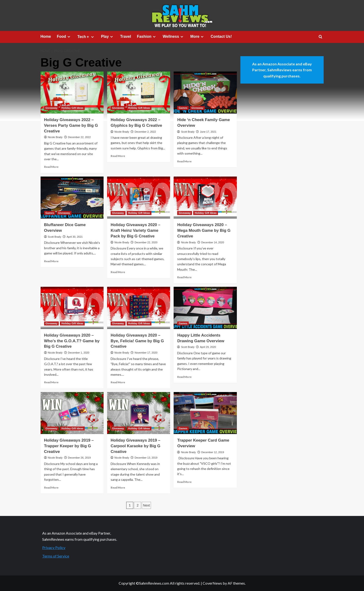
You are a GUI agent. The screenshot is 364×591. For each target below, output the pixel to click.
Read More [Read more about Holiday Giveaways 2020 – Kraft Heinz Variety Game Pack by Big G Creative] (118, 272)
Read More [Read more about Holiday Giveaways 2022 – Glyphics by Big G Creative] (118, 156)
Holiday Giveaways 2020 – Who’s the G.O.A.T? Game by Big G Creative (72, 341)
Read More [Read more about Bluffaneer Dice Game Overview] (51, 261)
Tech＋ (86, 37)
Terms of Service (56, 556)
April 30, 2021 (75, 237)
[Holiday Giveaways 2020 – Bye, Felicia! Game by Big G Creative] (139, 308)
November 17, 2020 (146, 353)
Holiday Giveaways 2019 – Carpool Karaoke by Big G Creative (136, 446)
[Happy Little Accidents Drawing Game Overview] (205, 308)
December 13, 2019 (146, 458)
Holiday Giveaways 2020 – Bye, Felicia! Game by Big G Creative (137, 341)
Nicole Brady (55, 137)
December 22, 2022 (79, 137)
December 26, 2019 (79, 458)
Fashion (147, 37)
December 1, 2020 (79, 353)
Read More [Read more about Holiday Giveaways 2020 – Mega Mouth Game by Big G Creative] (184, 277)
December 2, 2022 (145, 132)
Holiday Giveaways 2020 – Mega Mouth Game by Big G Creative (204, 230)
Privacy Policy (54, 547)
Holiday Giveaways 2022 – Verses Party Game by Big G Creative (71, 125)
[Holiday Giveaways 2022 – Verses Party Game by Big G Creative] (72, 93)
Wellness (174, 37)
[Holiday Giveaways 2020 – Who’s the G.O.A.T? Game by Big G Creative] (72, 308)
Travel (126, 36)
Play (108, 37)
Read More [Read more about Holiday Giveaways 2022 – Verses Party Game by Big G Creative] (51, 167)
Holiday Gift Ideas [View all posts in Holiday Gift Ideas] (72, 108)
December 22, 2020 (146, 242)
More (198, 37)
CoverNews (212, 583)
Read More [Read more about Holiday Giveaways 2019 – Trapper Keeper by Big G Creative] (51, 488)
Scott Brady (188, 132)
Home (46, 36)
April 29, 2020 (208, 347)
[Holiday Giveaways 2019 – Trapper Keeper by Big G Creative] (72, 413)
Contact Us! (221, 36)
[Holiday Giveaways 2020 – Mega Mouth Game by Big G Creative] (205, 198)
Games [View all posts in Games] (183, 108)
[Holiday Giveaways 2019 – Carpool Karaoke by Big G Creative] (139, 413)
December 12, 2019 (213, 452)
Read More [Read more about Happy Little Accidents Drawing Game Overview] (184, 377)
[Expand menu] (69, 37)
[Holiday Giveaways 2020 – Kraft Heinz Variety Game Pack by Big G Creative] (139, 198)
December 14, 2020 (213, 242)
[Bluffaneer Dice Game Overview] (72, 198)
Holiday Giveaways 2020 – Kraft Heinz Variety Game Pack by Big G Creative (136, 230)
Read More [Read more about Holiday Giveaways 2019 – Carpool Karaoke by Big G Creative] (118, 488)
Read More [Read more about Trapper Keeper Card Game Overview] (184, 482)
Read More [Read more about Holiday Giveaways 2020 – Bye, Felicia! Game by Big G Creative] (118, 382)
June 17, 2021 (208, 132)
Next (146, 505)
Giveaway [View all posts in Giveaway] (52, 108)
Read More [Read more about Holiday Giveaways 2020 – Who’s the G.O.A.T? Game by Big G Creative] (51, 382)
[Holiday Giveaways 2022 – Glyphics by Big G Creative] (139, 93)
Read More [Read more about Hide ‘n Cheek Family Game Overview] (184, 161)
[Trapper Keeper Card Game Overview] (205, 413)
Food (64, 37)
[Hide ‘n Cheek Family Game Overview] (205, 93)
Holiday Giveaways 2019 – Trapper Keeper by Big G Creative (69, 446)
